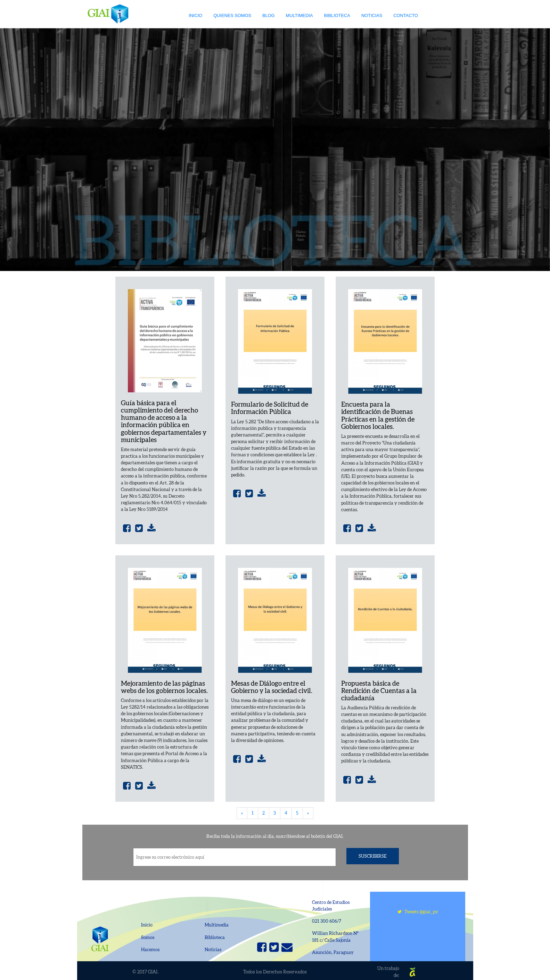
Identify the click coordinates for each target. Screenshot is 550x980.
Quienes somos (232, 15)
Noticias (372, 15)
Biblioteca (337, 15)
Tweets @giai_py (418, 912)
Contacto (406, 15)
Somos (148, 937)
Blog (269, 15)
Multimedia (299, 15)
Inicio (195, 15)
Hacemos (150, 950)
